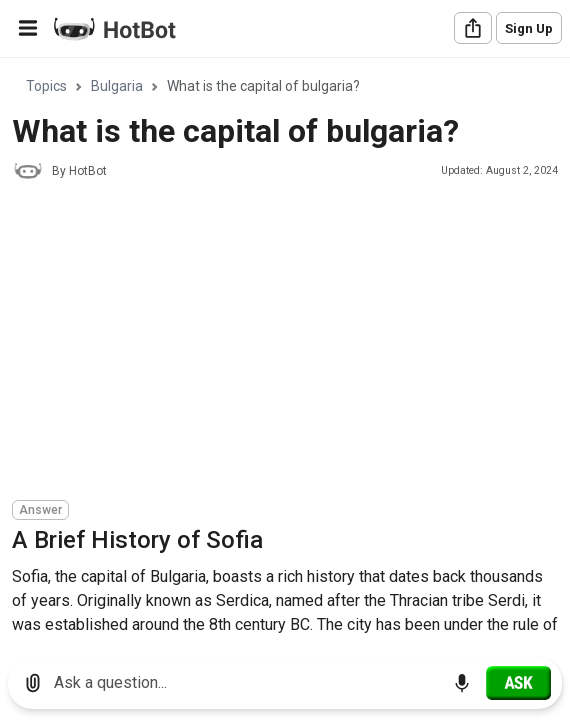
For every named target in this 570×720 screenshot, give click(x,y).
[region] (285, 350)
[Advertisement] (291, 343)
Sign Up (529, 28)
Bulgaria (117, 86)
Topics (46, 86)
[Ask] (518, 683)
